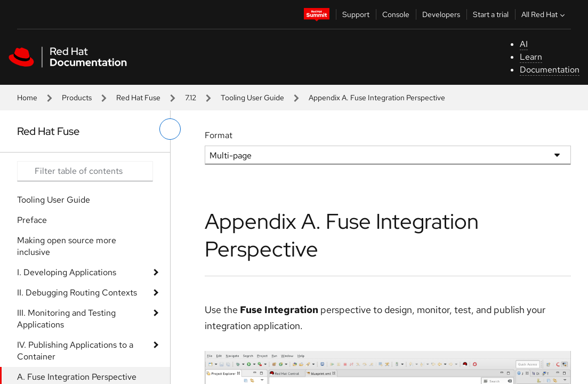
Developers (441, 14)
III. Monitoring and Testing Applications (66, 319)
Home (27, 98)
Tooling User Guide (252, 98)
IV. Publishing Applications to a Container (75, 351)
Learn (531, 57)
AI (524, 44)
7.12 (191, 98)
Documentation (550, 70)
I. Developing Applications (67, 272)
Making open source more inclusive (67, 246)
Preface (32, 220)
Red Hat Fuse (138, 98)
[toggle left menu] (170, 129)
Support (356, 14)
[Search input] (85, 171)
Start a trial (491, 14)
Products (77, 98)
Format (219, 135)
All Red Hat (544, 14)
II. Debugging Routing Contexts (77, 293)
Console (396, 14)
